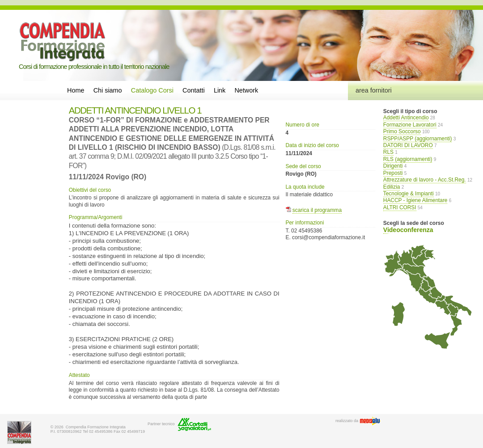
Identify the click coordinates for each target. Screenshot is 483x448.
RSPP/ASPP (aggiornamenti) (418, 139)
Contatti (194, 90)
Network (246, 90)
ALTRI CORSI (400, 207)
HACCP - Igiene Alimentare (415, 200)
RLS (388, 152)
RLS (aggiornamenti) (408, 159)
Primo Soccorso (402, 131)
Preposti (393, 173)
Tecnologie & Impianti (409, 194)
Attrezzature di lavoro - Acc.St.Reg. (425, 180)
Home (76, 90)
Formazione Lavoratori (410, 125)
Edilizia (392, 187)
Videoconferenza (408, 230)
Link (220, 90)
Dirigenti (393, 166)
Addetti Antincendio (406, 118)
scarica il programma (317, 210)
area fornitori (374, 90)
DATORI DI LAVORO (408, 145)
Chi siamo (108, 90)
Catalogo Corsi (152, 90)
